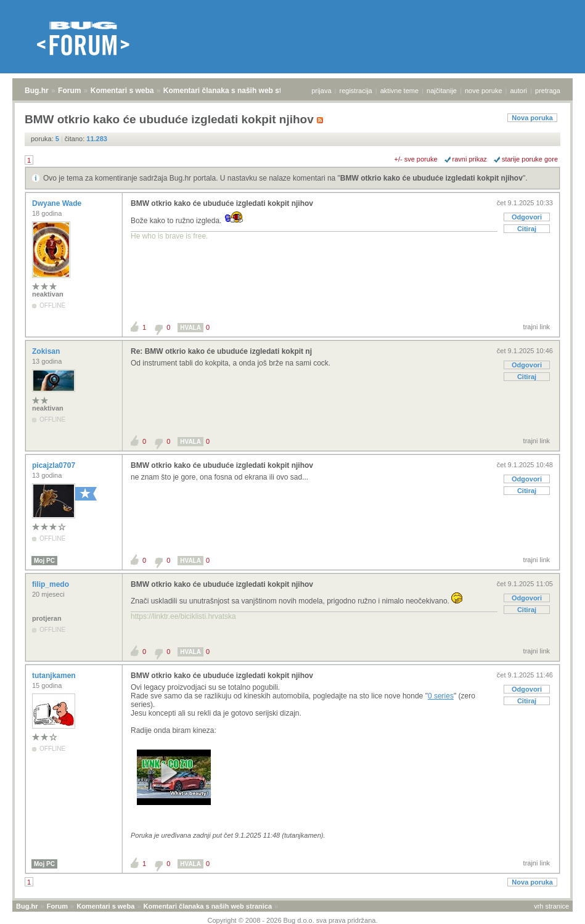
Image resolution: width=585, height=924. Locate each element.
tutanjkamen (55, 676)
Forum (69, 91)
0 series (441, 696)
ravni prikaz (470, 159)
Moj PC (44, 561)
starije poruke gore (530, 159)
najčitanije (442, 91)
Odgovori (527, 217)
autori (519, 91)
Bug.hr (37, 91)
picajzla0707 (55, 465)
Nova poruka (532, 118)
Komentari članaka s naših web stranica (233, 91)
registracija (356, 91)
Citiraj (527, 229)
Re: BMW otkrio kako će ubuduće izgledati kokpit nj (221, 351)
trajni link (537, 327)
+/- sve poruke (416, 159)
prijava (321, 91)
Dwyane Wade (58, 203)
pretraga (548, 91)
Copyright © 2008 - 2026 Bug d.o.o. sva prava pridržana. (293, 920)
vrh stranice (551, 906)
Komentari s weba (122, 91)
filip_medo (51, 584)
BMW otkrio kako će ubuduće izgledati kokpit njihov (432, 178)
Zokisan (47, 351)
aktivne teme (399, 91)
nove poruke (484, 91)
